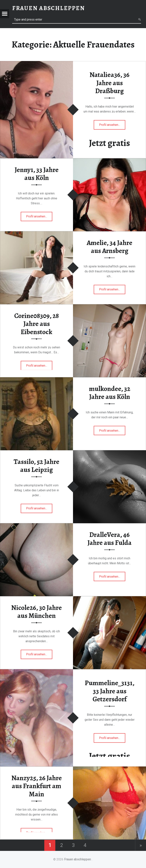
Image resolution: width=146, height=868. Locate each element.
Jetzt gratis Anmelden (109, 148)
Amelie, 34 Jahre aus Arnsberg (109, 247)
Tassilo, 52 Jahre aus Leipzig (36, 466)
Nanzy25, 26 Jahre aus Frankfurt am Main (37, 786)
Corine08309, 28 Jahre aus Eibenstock (36, 324)
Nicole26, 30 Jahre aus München (36, 612)
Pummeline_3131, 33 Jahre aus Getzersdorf (110, 691)
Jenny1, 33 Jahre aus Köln (37, 174)
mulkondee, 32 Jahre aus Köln (110, 393)
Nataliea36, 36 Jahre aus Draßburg (109, 83)
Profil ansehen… (110, 126)
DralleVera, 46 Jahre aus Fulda (109, 539)
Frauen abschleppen (77, 859)
